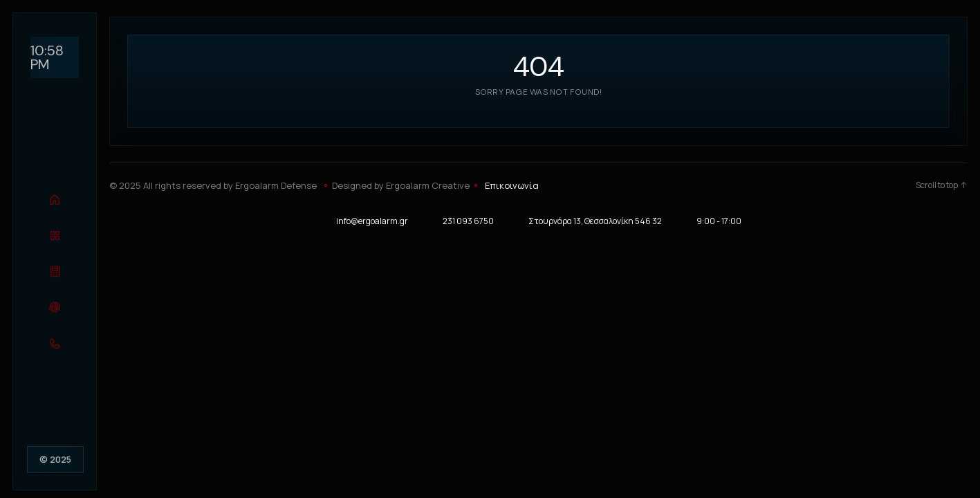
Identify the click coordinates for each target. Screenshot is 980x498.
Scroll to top (942, 185)
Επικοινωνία (512, 185)
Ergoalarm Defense (276, 185)
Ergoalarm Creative (428, 185)
